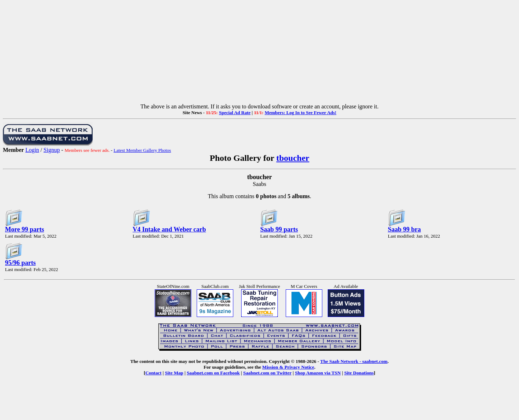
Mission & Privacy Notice (288, 367)
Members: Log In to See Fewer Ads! (300, 113)
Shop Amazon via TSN (318, 373)
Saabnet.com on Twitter (268, 373)
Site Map (174, 373)
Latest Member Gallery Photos (142, 150)
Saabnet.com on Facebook (213, 373)
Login (32, 150)
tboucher (293, 158)
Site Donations (359, 373)
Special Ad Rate (235, 113)
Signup (52, 150)
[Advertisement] (259, 53)
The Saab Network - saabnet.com (354, 361)
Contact (153, 373)
